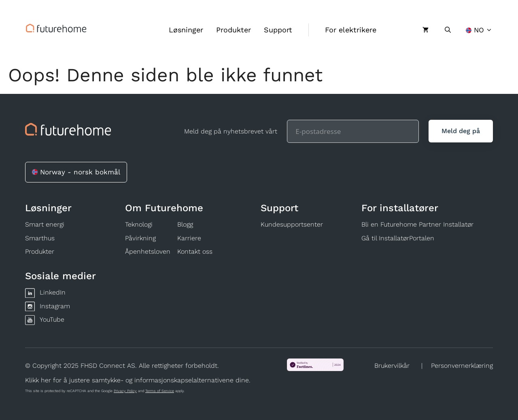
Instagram (55, 306)
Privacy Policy (125, 391)
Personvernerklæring (462, 366)
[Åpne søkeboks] (448, 30)
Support (278, 30)
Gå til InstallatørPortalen (398, 238)
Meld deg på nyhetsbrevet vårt (231, 131)
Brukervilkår (392, 366)
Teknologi (139, 224)
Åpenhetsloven (148, 251)
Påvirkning (140, 238)
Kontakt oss (195, 251)
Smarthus (40, 238)
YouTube (52, 319)
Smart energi (45, 224)
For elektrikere (351, 30)
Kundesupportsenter (292, 224)
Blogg (185, 224)
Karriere (189, 238)
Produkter (234, 30)
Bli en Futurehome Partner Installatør (417, 224)
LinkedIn (53, 292)
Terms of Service (160, 391)
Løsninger (186, 30)
